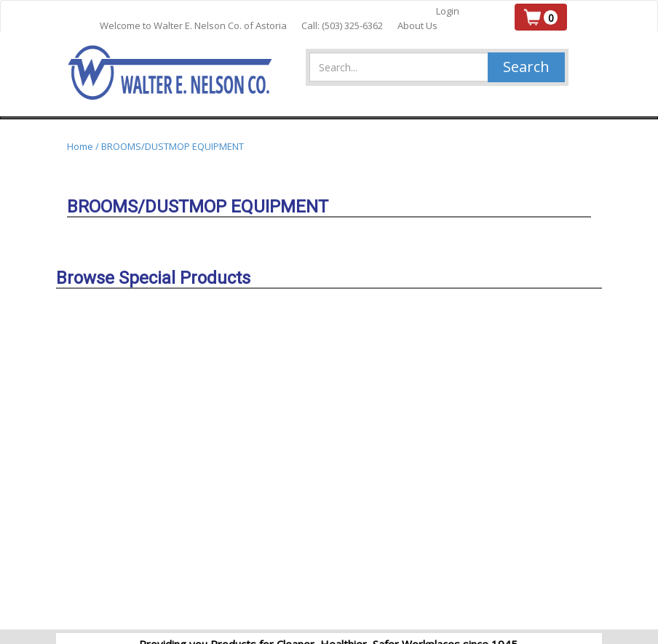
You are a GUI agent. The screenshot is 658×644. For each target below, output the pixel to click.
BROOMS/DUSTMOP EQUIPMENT (173, 146)
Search (526, 67)
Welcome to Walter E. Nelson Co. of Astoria (193, 25)
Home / (84, 146)
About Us (417, 25)
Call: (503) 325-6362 (342, 25)
